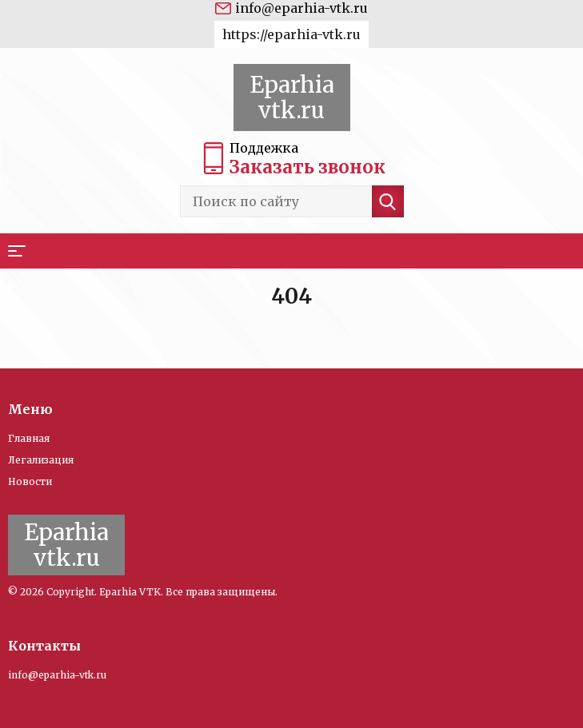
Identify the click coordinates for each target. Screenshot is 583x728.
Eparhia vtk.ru (292, 97)
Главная (29, 438)
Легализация (41, 460)
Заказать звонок (307, 167)
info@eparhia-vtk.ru (301, 8)
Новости (30, 481)
